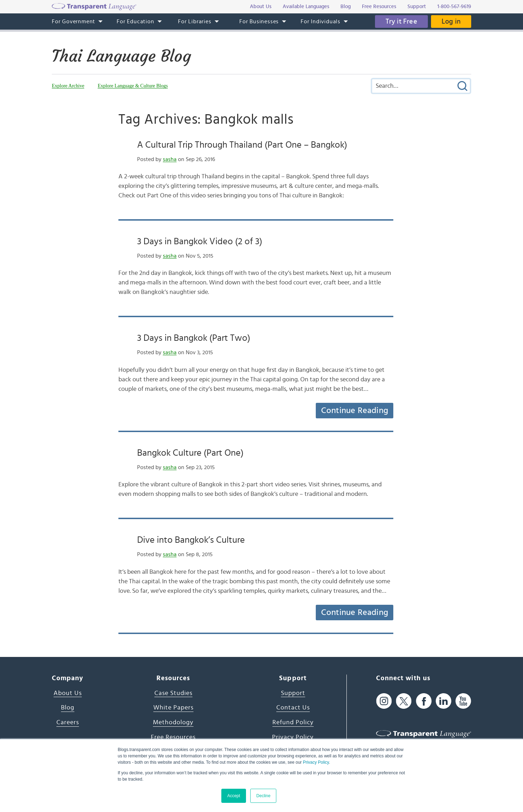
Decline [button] (263, 796)
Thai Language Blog (121, 56)
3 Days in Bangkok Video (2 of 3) (200, 241)
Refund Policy (293, 722)
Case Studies (173, 693)
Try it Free (401, 21)
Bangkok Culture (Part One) (190, 453)
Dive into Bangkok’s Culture (191, 540)
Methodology (173, 722)
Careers (68, 722)
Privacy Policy (316, 762)
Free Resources (173, 737)
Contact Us (293, 708)
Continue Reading (355, 411)
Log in (451, 21)
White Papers (173, 708)
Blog (68, 708)
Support (293, 693)
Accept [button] (234, 796)
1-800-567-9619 (454, 7)
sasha (170, 159)
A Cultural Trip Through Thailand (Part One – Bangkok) (242, 145)
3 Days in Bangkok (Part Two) (194, 338)
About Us (68, 693)
